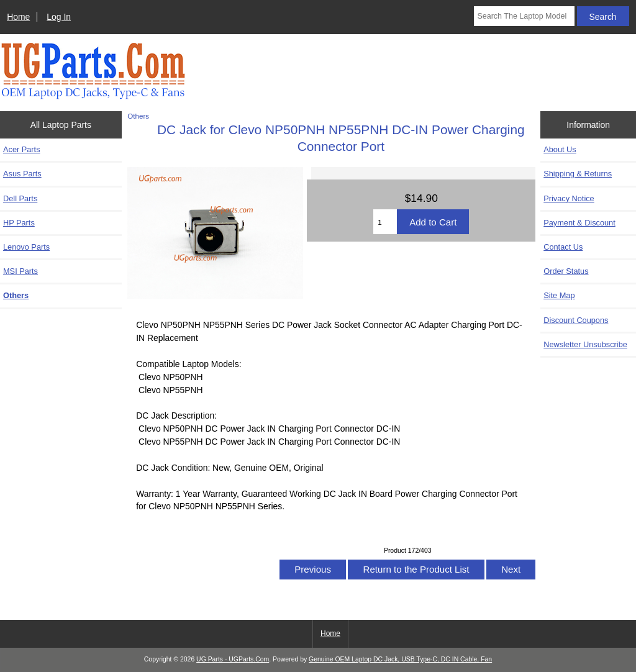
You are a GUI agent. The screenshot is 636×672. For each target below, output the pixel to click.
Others (138, 116)
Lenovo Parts (26, 247)
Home (18, 17)
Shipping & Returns (578, 174)
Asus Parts (22, 174)
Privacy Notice (569, 198)
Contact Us (563, 247)
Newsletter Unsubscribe (585, 344)
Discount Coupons (576, 320)
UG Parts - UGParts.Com (233, 659)
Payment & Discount (579, 223)
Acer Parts (22, 149)
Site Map (559, 295)
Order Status (566, 271)
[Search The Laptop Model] (524, 16)
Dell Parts (20, 198)
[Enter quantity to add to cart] (385, 222)
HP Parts (19, 223)
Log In (59, 17)
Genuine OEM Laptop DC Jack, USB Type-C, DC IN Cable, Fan (400, 659)
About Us (560, 149)
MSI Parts (20, 271)
